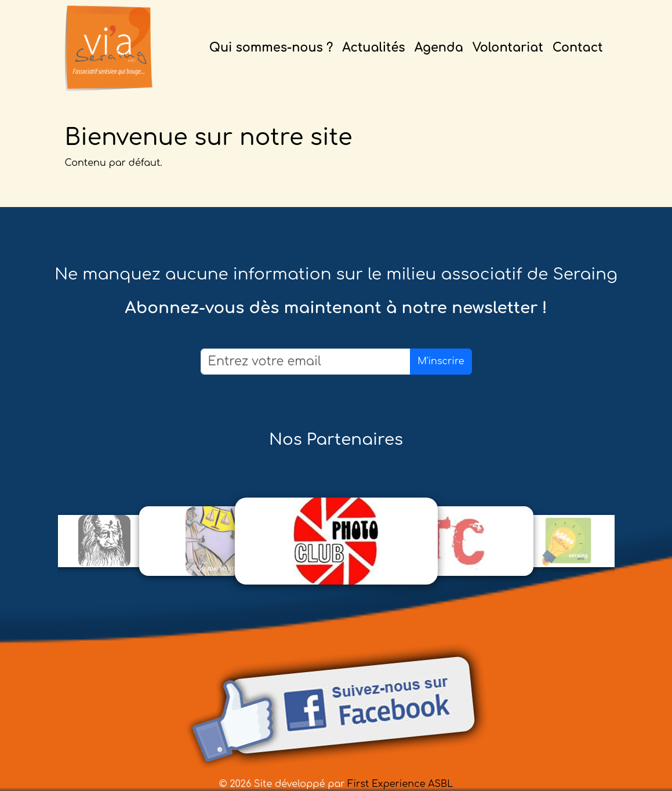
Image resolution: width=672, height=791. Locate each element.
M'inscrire (441, 361)
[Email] (306, 362)
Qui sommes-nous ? (271, 48)
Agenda (439, 48)
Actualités (373, 48)
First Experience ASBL (400, 784)
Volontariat (508, 48)
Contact (578, 48)
